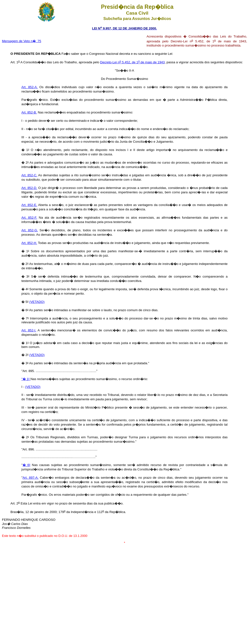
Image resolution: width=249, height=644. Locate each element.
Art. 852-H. (29, 243)
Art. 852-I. (29, 330)
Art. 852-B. (29, 112)
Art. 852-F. (29, 218)
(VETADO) (37, 302)
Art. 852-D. (29, 188)
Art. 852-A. (30, 87)
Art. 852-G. (30, 230)
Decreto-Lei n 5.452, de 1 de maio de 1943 (133, 62)
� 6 (26, 465)
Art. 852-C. (29, 175)
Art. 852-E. (29, 205)
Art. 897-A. (31, 478)
